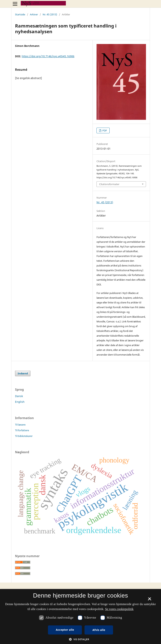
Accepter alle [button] (65, 630)
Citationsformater (109, 184)
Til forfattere (22, 430)
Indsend (23, 373)
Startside (20, 14)
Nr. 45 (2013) (50, 14)
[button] (80, 639)
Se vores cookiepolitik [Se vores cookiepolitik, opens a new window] (119, 609)
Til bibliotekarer (24, 436)
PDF (104, 130)
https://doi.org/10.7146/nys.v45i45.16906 (48, 56)
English (20, 402)
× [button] (149, 600)
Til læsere (20, 425)
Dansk (19, 396)
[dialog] (80, 617)
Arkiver (34, 14)
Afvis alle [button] (99, 630)
